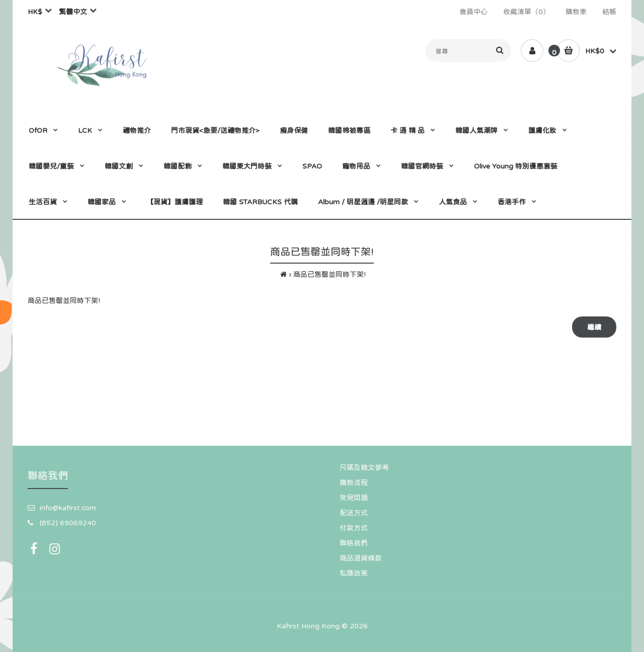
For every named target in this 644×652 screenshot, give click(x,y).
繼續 (594, 327)
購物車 (576, 12)
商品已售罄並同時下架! (330, 274)
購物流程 (354, 482)
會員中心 (473, 12)
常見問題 (354, 498)
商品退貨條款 (361, 558)
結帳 (609, 12)
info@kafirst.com (68, 508)
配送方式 (354, 513)
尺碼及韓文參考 (364, 467)
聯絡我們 (354, 543)
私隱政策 (354, 573)
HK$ (35, 12)
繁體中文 (73, 12)
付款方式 (354, 528)
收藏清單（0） (527, 12)
